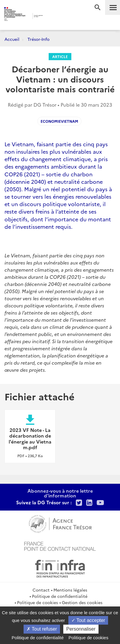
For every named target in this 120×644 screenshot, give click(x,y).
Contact (41, 590)
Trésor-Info (39, 39)
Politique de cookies (37, 602)
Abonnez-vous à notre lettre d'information (60, 493)
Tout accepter (88, 620)
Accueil (12, 39)
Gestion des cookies (82, 602)
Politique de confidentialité (60, 596)
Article (60, 56)
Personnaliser (81, 629)
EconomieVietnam (59, 121)
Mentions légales (70, 590)
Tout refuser (42, 629)
